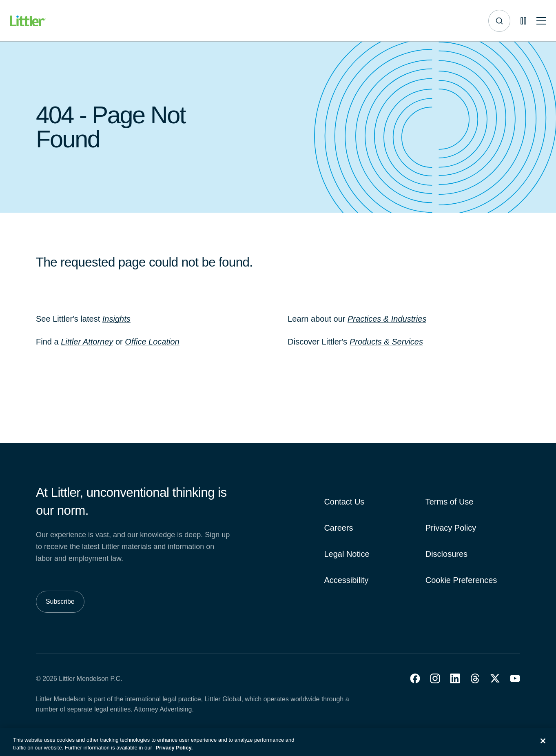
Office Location (152, 342)
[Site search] (499, 21)
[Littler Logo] (28, 21)
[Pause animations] (523, 21)
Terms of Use (450, 502)
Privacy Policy (451, 528)
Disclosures (446, 554)
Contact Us (344, 502)
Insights (116, 319)
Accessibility (346, 580)
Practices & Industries (387, 319)
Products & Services (386, 342)
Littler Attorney (87, 342)
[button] (415, 678)
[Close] (543, 745)
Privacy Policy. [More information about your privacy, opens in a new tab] (174, 752)
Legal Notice (347, 554)
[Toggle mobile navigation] (541, 21)
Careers (338, 528)
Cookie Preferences (461, 580)
